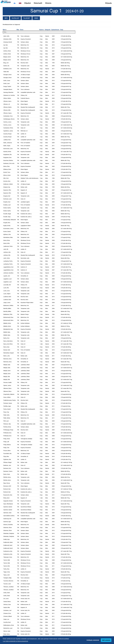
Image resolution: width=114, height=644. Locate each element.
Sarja (62, 30)
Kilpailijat (15, 18)
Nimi (5, 30)
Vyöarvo (41, 30)
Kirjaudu (109, 3)
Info (6, 18)
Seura (22, 30)
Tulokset (27, 18)
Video (36, 18)
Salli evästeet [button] (106, 640)
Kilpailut (28, 3)
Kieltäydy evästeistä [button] (93, 640)
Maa (18, 30)
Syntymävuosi (55, 30)
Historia (48, 3)
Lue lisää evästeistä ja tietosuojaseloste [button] (15, 641)
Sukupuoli (47, 30)
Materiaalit (38, 3)
